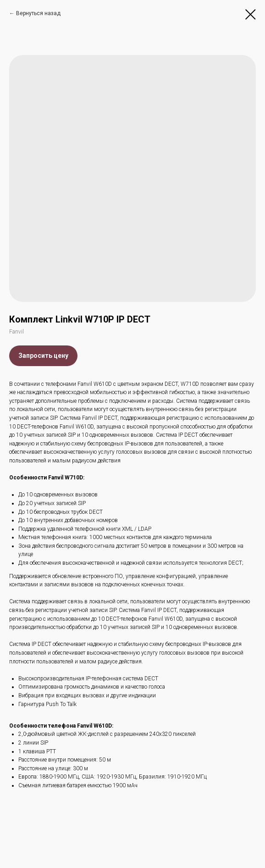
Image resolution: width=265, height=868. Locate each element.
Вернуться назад (38, 13)
